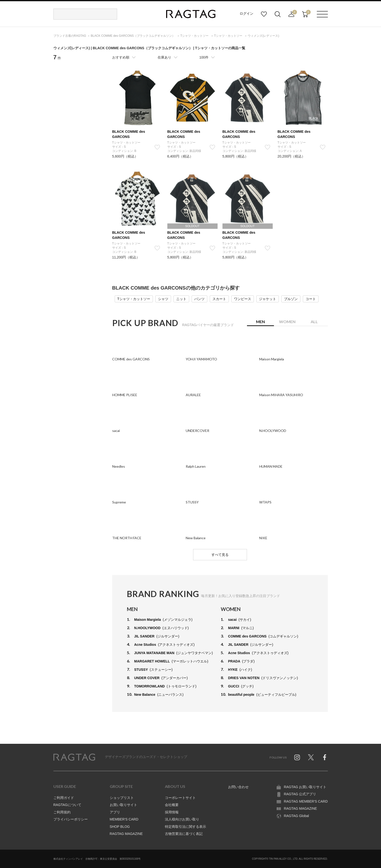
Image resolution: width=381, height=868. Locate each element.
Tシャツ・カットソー (134, 299)
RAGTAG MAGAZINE (126, 834)
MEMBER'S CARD (124, 819)
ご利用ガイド (64, 798)
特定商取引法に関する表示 (185, 827)
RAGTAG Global (296, 816)
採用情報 (172, 812)
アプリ (115, 812)
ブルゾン (291, 299)
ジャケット (268, 299)
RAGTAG (74, 757)
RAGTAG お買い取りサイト (305, 787)
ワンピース (243, 299)
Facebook (325, 757)
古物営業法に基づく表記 (184, 834)
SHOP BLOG (120, 827)
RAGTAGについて (67, 805)
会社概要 (172, 805)
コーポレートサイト (180, 798)
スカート (219, 299)
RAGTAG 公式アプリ (300, 794)
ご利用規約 (62, 812)
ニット (181, 299)
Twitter (311, 757)
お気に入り (264, 14)
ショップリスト (122, 798)
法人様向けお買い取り (182, 819)
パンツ (199, 299)
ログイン (246, 13)
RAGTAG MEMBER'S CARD (306, 801)
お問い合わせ (238, 787)
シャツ (163, 299)
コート (311, 299)
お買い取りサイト (123, 805)
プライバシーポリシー (71, 819)
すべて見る (220, 555)
